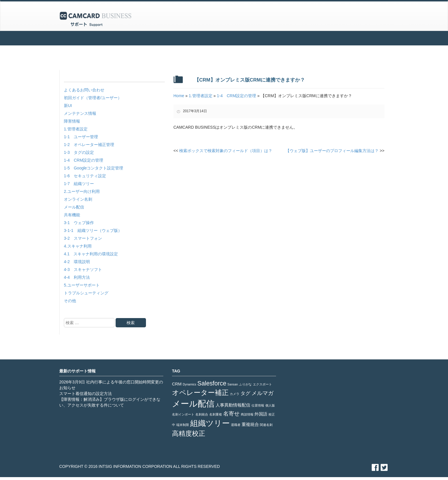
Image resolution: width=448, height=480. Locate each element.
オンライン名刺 (78, 199)
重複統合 (250, 424)
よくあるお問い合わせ (84, 90)
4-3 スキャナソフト (83, 269)
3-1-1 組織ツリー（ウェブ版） (93, 230)
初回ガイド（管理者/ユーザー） (93, 98)
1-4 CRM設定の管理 (84, 160)
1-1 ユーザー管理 (81, 137)
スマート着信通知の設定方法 (86, 394)
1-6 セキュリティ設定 (85, 176)
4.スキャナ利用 (78, 246)
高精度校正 (189, 433)
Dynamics (189, 384)
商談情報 (247, 414)
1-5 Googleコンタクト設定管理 (94, 168)
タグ (245, 393)
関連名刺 (266, 425)
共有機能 (72, 215)
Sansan (233, 384)
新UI (68, 106)
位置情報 (258, 405)
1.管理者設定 (76, 129)
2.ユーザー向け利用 (82, 191)
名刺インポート (183, 414)
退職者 (236, 425)
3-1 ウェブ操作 (79, 223)
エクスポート (262, 384)
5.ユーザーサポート (82, 285)
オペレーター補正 (200, 393)
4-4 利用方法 (77, 277)
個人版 (270, 405)
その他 (70, 301)
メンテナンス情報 (80, 113)
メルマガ (262, 393)
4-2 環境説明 (77, 262)
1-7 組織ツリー (79, 184)
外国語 (261, 414)
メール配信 (74, 207)
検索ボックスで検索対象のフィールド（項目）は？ (223, 151)
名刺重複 (216, 414)
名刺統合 (202, 414)
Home (179, 96)
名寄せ (231, 413)
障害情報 (72, 121)
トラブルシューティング (86, 293)
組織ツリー (210, 423)
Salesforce (212, 383)
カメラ (235, 394)
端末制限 (183, 425)
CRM (177, 384)
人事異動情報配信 (233, 405)
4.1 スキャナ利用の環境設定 (91, 254)
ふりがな (245, 384)
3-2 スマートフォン (83, 238)
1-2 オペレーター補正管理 (89, 145)
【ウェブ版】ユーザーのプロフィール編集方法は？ (335, 151)
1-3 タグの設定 (79, 152)
